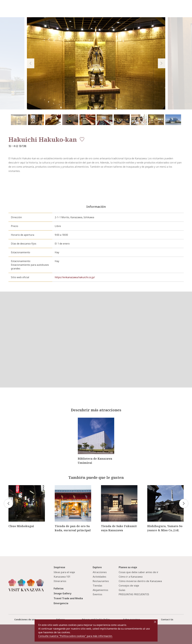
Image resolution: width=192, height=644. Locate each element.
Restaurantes (101, 581)
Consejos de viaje (129, 586)
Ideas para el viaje (64, 572)
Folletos (59, 588)
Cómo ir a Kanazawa (131, 577)
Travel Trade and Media (68, 598)
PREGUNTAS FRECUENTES (134, 594)
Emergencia (61, 603)
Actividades (99, 577)
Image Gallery (62, 593)
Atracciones (100, 572)
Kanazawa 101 (62, 577)
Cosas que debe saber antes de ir (139, 572)
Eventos (97, 594)
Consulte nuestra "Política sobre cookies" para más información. (75, 636)
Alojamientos (100, 590)
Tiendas (97, 586)
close (155, 622)
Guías (122, 590)
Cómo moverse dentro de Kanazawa (140, 581)
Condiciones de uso (25, 619)
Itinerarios (60, 581)
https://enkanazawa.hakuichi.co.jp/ (75, 277)
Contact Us (167, 619)
